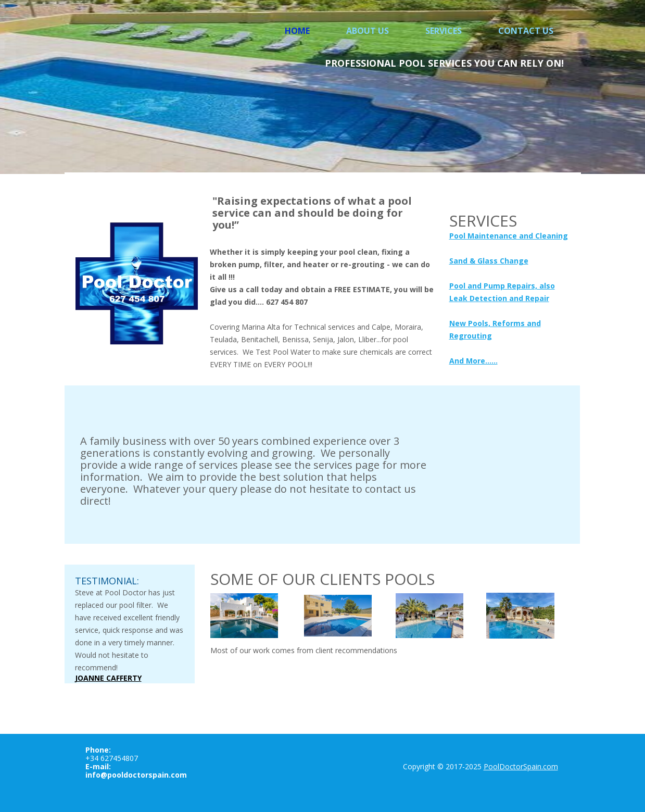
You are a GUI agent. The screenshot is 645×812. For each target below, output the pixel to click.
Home (297, 31)
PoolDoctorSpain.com (521, 766)
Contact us (526, 31)
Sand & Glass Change (489, 261)
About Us (368, 31)
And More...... (473, 361)
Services (444, 31)
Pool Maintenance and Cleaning (509, 236)
